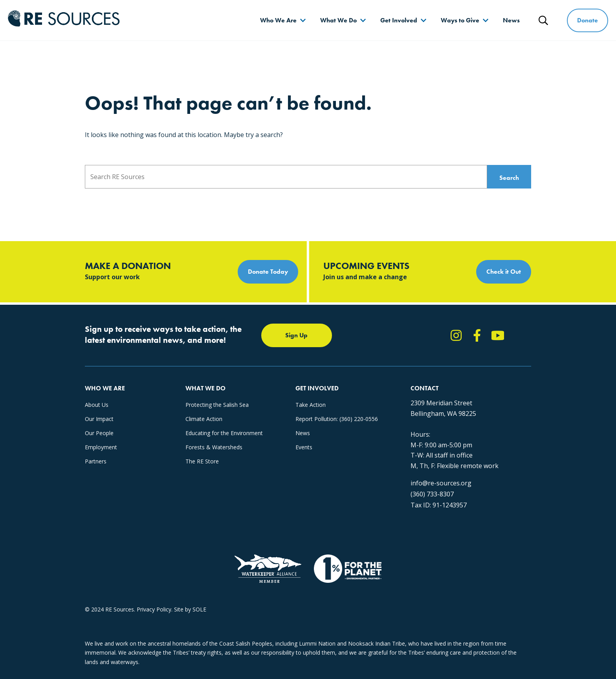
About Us (97, 405)
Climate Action (204, 419)
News (511, 20)
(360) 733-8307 (432, 494)
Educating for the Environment (224, 433)
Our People (99, 433)
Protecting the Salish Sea (217, 405)
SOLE (199, 609)
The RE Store (202, 461)
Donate (588, 20)
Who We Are (278, 20)
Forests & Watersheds (214, 447)
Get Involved (399, 20)
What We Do (338, 20)
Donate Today (268, 272)
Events (304, 447)
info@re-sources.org (441, 483)
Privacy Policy (154, 609)
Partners (96, 461)
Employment (101, 447)
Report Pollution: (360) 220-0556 (337, 419)
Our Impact (99, 419)
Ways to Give (460, 20)
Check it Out (504, 272)
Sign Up (296, 335)
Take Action (311, 405)
